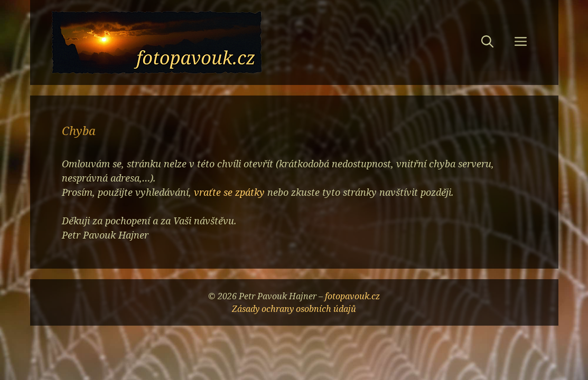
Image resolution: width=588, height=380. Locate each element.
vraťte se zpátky (229, 192)
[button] (487, 43)
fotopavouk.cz (352, 296)
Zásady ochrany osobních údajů (294, 309)
